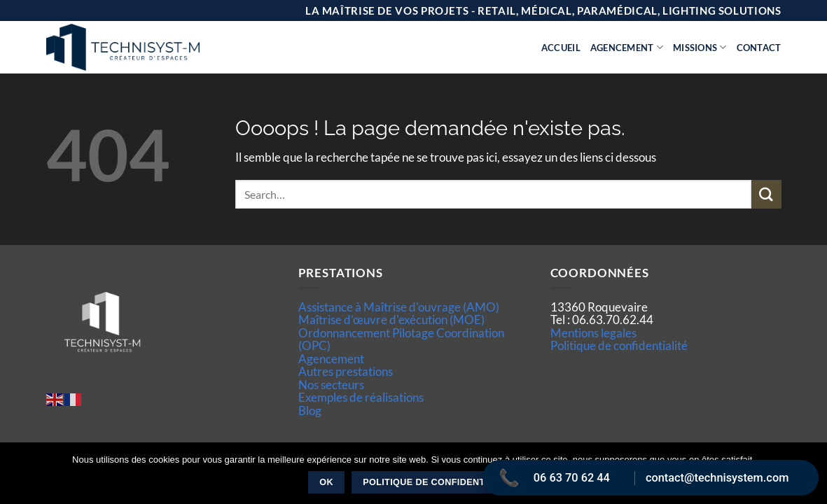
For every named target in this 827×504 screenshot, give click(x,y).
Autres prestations (346, 371)
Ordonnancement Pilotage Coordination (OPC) (401, 339)
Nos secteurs (331, 385)
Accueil (561, 48)
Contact (759, 48)
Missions (700, 47)
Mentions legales (593, 333)
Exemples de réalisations (361, 397)
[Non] (808, 477)
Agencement (627, 47)
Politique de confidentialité (619, 345)
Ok (326, 482)
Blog (310, 411)
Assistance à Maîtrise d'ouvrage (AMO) (399, 307)
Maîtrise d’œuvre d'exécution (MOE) (391, 320)
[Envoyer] (766, 194)
